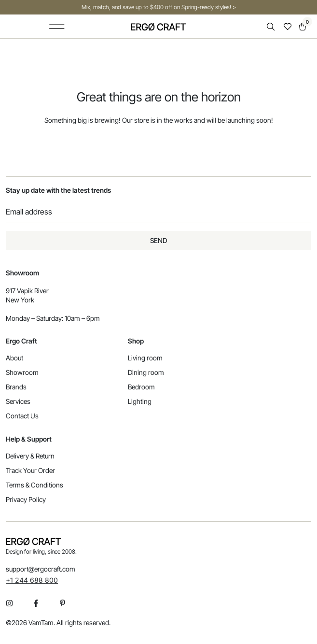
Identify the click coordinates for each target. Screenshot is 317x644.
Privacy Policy (26, 499)
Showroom (22, 372)
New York (20, 300)
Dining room (146, 372)
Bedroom (141, 387)
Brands (16, 387)
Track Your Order (30, 470)
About (14, 358)
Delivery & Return (30, 456)
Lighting (140, 401)
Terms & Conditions (34, 485)
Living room (145, 358)
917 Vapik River (27, 291)
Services (18, 401)
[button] (57, 27)
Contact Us (22, 416)
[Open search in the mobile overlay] (272, 27)
